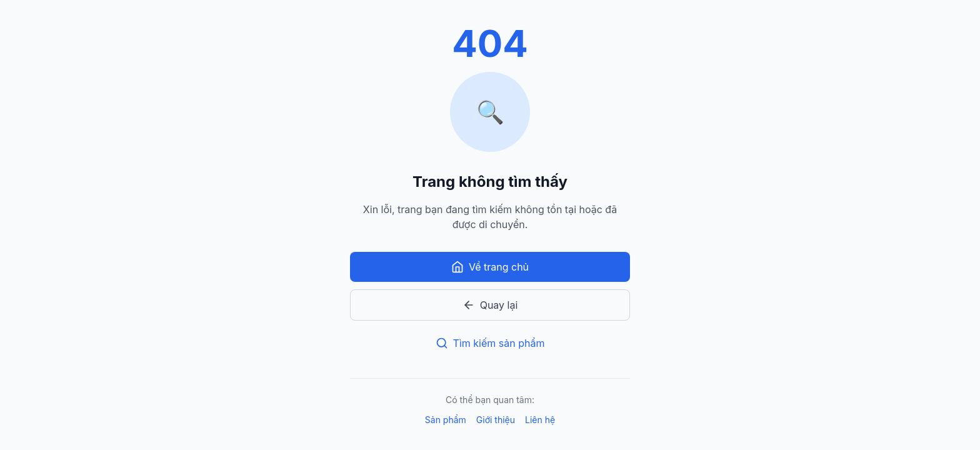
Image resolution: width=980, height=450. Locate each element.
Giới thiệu (496, 420)
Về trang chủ (490, 267)
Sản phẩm (446, 420)
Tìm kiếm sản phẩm (490, 343)
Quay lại (490, 305)
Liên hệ (540, 420)
